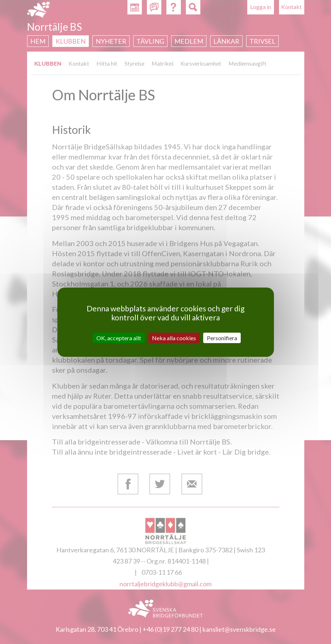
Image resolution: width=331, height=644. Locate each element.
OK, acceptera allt (119, 338)
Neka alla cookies (174, 338)
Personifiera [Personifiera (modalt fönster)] (222, 338)
